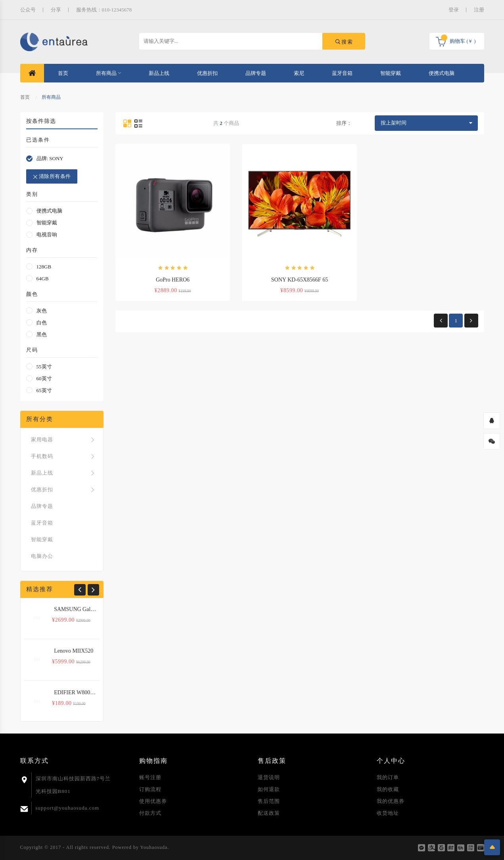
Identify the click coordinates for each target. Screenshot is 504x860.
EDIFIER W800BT (76, 692)
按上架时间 (394, 123)
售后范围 (269, 801)
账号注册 (150, 777)
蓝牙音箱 (342, 73)
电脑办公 (42, 556)
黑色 (42, 334)
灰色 (42, 311)
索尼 (299, 73)
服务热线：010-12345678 (104, 10)
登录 (454, 10)
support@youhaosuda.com (68, 808)
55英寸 (44, 367)
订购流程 (150, 789)
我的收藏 (388, 789)
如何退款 (269, 789)
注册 (479, 10)
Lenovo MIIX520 (74, 651)
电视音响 (47, 235)
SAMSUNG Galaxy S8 (80, 609)
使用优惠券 (153, 801)
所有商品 (108, 73)
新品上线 (159, 73)
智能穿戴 (391, 73)
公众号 (28, 10)
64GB (43, 279)
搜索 (344, 42)
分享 (56, 10)
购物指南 (153, 761)
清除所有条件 (52, 177)
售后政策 (272, 761)
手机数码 (64, 456)
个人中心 (391, 761)
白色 (42, 323)
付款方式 (150, 813)
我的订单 (388, 777)
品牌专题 (256, 73)
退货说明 (269, 777)
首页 (63, 73)
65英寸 (44, 390)
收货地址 (388, 813)
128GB (44, 267)
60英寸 (44, 378)
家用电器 (64, 440)
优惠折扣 (207, 73)
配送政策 (269, 813)
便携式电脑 (442, 73)
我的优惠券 (391, 801)
